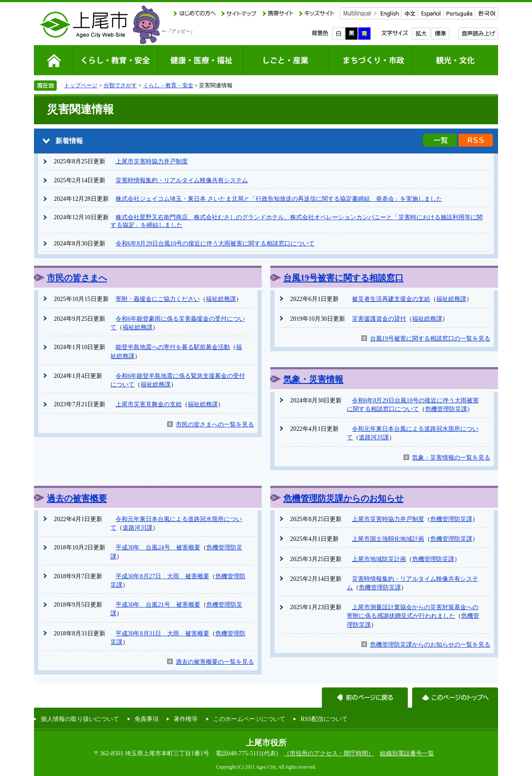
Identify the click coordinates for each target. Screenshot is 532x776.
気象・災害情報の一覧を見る (451, 457)
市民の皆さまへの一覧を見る (215, 424)
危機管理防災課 (446, 409)
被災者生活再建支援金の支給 (391, 299)
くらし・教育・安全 (168, 85)
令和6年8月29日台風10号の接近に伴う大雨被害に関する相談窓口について (215, 243)
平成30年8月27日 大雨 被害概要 (162, 576)
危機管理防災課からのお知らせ (343, 498)
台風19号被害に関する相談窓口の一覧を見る (430, 338)
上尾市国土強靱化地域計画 (388, 539)
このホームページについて (249, 719)
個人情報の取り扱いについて (80, 719)
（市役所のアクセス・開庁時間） (329, 753)
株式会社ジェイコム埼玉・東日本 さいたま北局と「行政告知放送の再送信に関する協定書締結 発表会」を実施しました (279, 199)
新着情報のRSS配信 (476, 140)
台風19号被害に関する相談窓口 (343, 278)
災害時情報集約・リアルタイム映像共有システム (182, 180)
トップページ (81, 85)
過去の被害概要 (77, 498)
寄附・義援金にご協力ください (158, 299)
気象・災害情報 (313, 379)
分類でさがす (120, 85)
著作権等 (186, 719)
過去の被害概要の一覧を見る (215, 662)
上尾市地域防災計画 (379, 559)
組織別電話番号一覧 (407, 753)
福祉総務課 (221, 299)
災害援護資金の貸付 (379, 319)
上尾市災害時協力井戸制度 (152, 161)
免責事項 (147, 719)
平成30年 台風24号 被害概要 (158, 547)
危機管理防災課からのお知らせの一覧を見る (430, 644)
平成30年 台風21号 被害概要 (158, 604)
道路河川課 (374, 437)
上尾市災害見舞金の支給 (149, 404)
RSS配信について (324, 719)
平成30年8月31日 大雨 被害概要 (162, 633)
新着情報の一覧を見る (440, 140)
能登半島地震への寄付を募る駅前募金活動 (173, 347)
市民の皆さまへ (77, 278)
